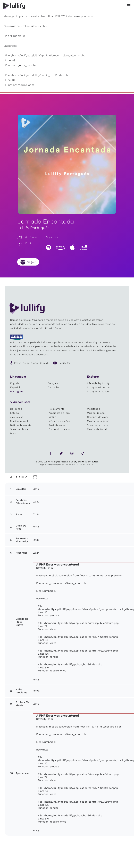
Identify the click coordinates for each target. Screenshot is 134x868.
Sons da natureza (98, 425)
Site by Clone (86, 465)
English (15, 383)
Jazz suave (17, 417)
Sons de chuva (19, 429)
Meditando (94, 409)
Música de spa (96, 413)
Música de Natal (97, 429)
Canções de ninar (98, 417)
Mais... (14, 433)
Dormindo (16, 409)
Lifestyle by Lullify (98, 383)
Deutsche (54, 387)
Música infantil (19, 421)
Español (15, 387)
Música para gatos (98, 421)
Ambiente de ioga (59, 413)
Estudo (14, 413)
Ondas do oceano (59, 429)
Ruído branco (57, 425)
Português (17, 391)
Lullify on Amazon (98, 391)
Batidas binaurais (21, 425)
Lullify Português (34, 228)
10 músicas (27, 237)
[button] (129, 6)
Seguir (31, 262)
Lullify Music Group (99, 387)
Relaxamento (57, 409)
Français (53, 383)
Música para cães (59, 421)
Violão (52, 417)
